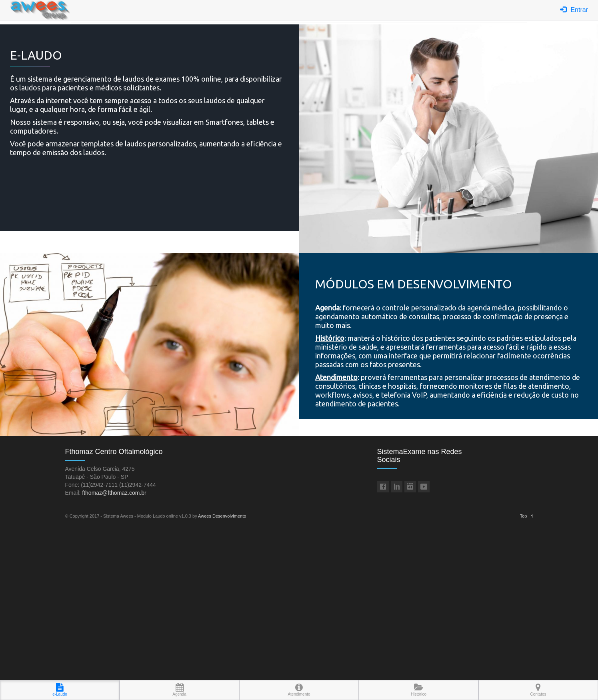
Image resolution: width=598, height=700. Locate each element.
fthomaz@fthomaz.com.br (114, 493)
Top (524, 516)
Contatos (538, 690)
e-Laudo (60, 690)
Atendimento (299, 690)
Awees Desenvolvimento (222, 516)
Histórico (419, 690)
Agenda (179, 690)
